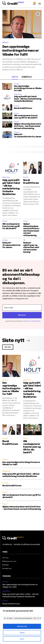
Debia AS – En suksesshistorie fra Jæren (28, 136)
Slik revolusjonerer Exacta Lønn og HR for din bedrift (11, 226)
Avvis (22, 639)
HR (24, 240)
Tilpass (22, 633)
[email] (22, 308)
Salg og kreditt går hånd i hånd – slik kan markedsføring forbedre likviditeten (28, 99)
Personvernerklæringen (32, 321)
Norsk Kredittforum (23, 108)
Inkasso (5, 42)
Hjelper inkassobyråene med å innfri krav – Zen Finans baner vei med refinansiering (28, 126)
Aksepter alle (22, 626)
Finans (16, 113)
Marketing (18, 94)
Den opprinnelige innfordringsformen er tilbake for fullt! (21, 51)
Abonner (22, 315)
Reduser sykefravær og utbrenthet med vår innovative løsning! (31, 247)
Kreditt (17, 106)
